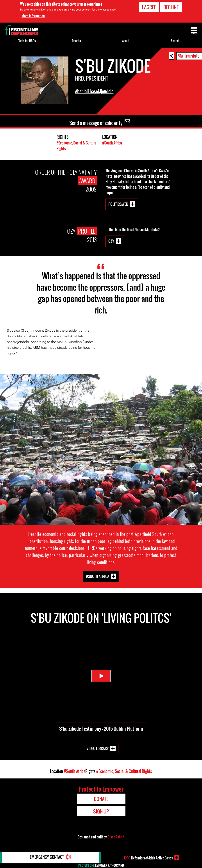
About (126, 41)
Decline (171, 7)
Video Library (98, 748)
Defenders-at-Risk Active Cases (148, 858)
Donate (76, 41)
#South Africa (112, 143)
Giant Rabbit (116, 837)
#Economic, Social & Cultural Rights (124, 771)
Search (175, 41)
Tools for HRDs (27, 41)
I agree (149, 7)
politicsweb (118, 204)
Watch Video (101, 674)
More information (33, 16)
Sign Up (101, 811)
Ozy (111, 241)
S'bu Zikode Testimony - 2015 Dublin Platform (101, 728)
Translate (192, 56)
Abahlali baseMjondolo (94, 91)
